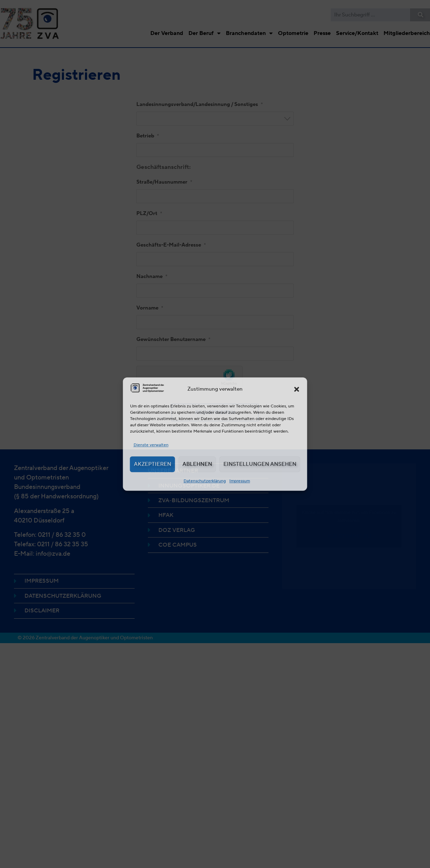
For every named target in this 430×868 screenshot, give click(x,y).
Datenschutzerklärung (205, 481)
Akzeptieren (153, 464)
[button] (297, 389)
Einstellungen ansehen (260, 464)
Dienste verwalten (151, 445)
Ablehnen (197, 464)
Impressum (240, 481)
